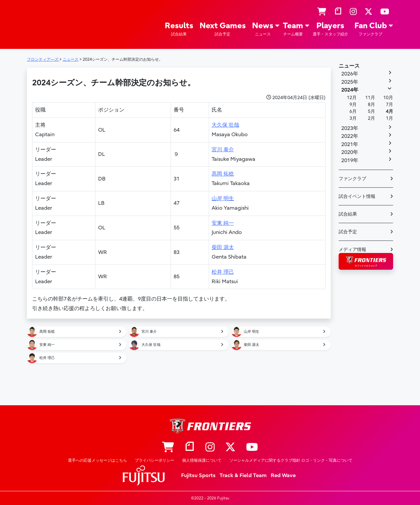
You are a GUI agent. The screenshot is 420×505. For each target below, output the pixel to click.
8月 (371, 105)
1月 (389, 118)
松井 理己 (223, 272)
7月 (389, 105)
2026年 (350, 74)
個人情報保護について (202, 460)
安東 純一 (223, 223)
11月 (370, 98)
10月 (388, 98)
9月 (353, 105)
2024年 (350, 90)
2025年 (350, 82)
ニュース (349, 66)
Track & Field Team (243, 475)
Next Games (223, 29)
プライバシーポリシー (155, 460)
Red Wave (283, 475)
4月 (389, 111)
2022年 (350, 136)
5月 (371, 111)
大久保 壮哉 (225, 125)
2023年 (350, 128)
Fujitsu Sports (198, 475)
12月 (352, 98)
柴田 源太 (223, 247)
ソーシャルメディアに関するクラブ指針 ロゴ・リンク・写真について (291, 460)
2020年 (350, 152)
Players (330, 29)
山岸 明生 (223, 199)
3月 (353, 118)
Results (179, 29)
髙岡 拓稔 (223, 174)
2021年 (350, 144)
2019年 (350, 160)
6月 (353, 111)
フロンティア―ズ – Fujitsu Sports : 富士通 (46, 23)
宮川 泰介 (223, 150)
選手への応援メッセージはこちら (97, 460)
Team (293, 29)
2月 (371, 118)
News (263, 29)
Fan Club (371, 29)
